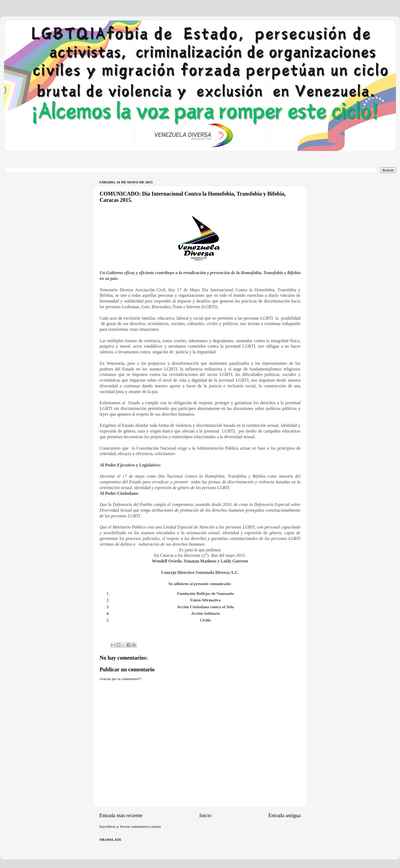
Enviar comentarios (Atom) (140, 827)
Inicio (205, 815)
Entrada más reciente (121, 815)
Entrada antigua (284, 815)
